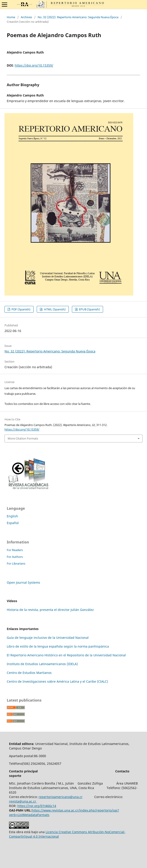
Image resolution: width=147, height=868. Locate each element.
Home (11, 17)
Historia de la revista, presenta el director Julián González (50, 610)
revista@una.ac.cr (23, 801)
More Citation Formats (23, 438)
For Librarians (16, 563)
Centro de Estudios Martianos (29, 673)
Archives (26, 17)
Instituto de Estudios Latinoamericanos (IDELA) (42, 664)
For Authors (15, 557)
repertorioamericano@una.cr (61, 797)
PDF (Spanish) (21, 309)
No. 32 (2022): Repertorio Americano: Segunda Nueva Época (78, 17)
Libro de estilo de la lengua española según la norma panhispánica (58, 646)
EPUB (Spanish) (89, 309)
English (12, 516)
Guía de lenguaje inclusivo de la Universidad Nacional (48, 638)
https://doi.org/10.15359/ (34, 65)
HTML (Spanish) (54, 309)
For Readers (15, 550)
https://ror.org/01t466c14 (37, 806)
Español (13, 523)
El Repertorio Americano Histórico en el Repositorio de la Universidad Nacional (66, 655)
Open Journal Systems (23, 582)
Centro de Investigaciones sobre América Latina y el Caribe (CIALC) (57, 681)
